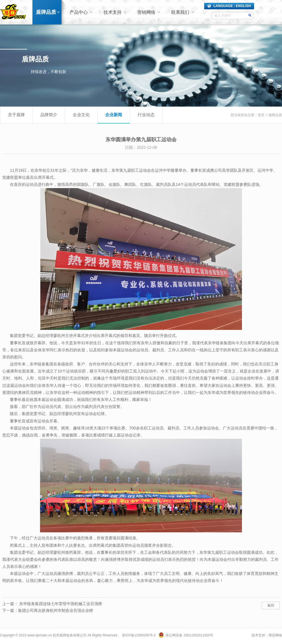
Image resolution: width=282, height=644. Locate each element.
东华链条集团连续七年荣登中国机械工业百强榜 (61, 604)
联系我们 (180, 12)
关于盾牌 (16, 115)
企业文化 (81, 115)
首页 (261, 115)
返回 (271, 605)
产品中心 (79, 12)
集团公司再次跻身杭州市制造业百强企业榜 (56, 610)
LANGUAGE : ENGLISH (232, 6)
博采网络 (275, 635)
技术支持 (113, 12)
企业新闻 (114, 115)
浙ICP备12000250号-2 (139, 635)
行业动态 (146, 115)
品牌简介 (49, 115)
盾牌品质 (46, 12)
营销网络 (146, 12)
